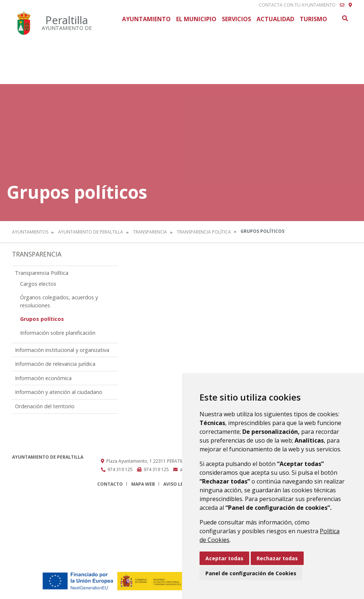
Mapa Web (143, 484)
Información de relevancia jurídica (55, 364)
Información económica (43, 378)
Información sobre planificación (58, 333)
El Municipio (196, 19)
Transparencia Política (204, 232)
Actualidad (275, 19)
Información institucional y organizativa (62, 350)
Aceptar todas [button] (224, 558)
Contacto (110, 484)
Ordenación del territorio (45, 406)
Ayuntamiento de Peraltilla (91, 232)
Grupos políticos (42, 319)
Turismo (313, 19)
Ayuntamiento (146, 19)
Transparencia (150, 232)
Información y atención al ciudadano (59, 392)
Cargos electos (38, 284)
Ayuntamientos (30, 232)
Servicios (236, 19)
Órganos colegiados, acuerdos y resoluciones (59, 301)
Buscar (345, 18)
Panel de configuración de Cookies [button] (251, 573)
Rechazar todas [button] (277, 558)
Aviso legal (178, 484)
